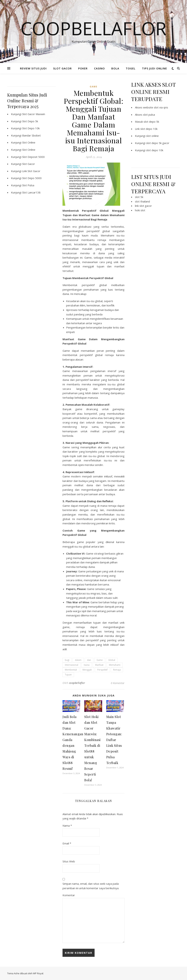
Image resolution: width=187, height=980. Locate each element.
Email (67, 843)
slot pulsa (149, 115)
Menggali (87, 670)
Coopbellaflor (93, 28)
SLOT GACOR (62, 68)
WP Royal (38, 973)
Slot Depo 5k (30, 121)
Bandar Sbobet (31, 135)
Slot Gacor (29, 164)
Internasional (72, 665)
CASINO (99, 68)
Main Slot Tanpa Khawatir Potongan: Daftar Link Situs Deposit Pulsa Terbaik (114, 740)
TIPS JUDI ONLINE (154, 68)
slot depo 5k (151, 122)
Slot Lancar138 (31, 192)
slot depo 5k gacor (158, 143)
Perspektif (102, 670)
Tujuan (68, 675)
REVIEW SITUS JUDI (33, 68)
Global (112, 660)
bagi (67, 660)
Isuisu (87, 665)
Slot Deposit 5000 (33, 157)
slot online (152, 136)
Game (100, 660)
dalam (78, 660)
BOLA (115, 68)
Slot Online (29, 142)
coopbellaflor (77, 683)
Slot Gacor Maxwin (34, 114)
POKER (83, 68)
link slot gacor (143, 206)
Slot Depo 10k (31, 128)
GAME (94, 87)
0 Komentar (118, 683)
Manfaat (99, 665)
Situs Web (69, 861)
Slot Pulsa (28, 185)
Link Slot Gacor (31, 171)
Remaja (117, 670)
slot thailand (142, 201)
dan (89, 660)
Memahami (115, 665)
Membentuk (71, 670)
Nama (67, 826)
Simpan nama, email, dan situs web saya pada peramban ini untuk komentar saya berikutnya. (91, 886)
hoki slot (140, 210)
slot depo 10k (149, 129)
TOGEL (131, 68)
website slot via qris (156, 107)
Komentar (69, 895)
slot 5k (139, 197)
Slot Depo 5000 (32, 178)
